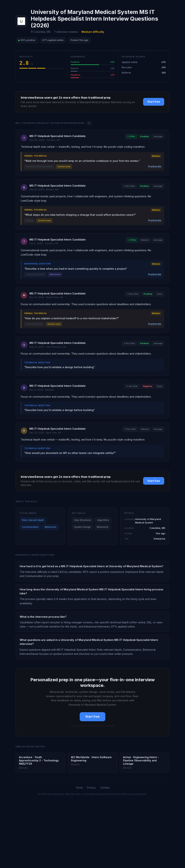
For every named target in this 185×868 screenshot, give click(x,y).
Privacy (92, 788)
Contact (105, 788)
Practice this (155, 166)
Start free (154, 102)
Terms (79, 788)
